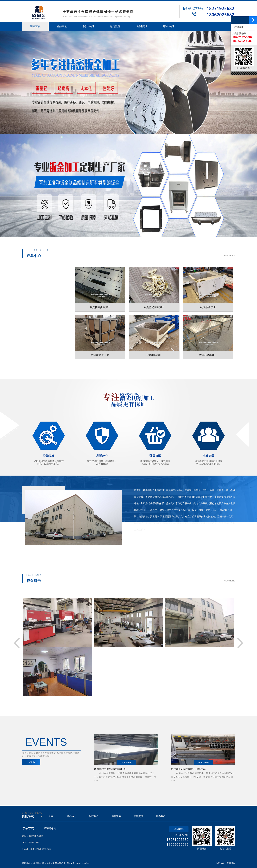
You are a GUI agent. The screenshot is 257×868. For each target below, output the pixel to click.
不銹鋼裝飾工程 (42, 337)
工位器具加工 (40, 326)
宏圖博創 (231, 863)
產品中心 (72, 816)
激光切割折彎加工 (43, 293)
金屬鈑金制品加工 (43, 304)
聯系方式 (28, 828)
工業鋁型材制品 (42, 348)
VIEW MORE (229, 255)
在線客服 (238, 27)
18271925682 (177, 840)
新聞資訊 (138, 816)
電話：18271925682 (32, 836)
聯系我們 (161, 816)
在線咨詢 (179, 829)
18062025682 (177, 845)
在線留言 (50, 828)
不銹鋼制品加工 (42, 315)
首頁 (51, 816)
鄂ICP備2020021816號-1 (79, 863)
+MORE (31, 762)
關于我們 (94, 816)
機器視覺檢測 (63, 799)
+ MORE (224, 539)
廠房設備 (116, 816)
